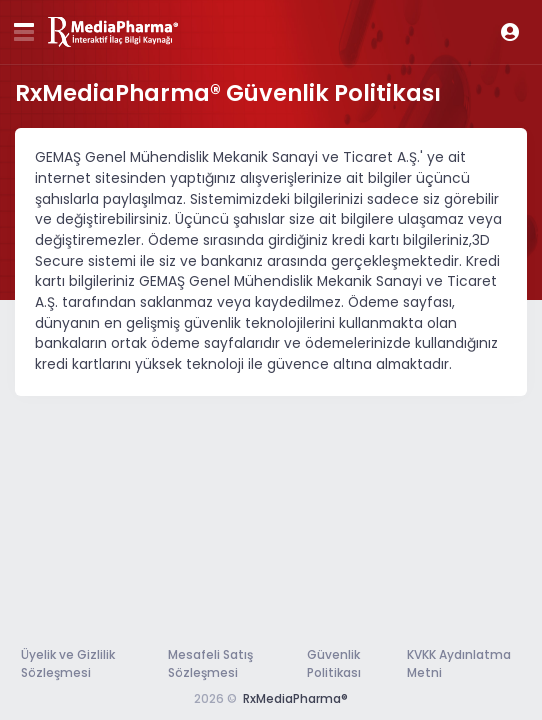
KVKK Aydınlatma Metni (459, 663)
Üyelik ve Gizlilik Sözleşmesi (68, 663)
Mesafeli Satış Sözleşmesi (210, 663)
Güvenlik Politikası (334, 663)
